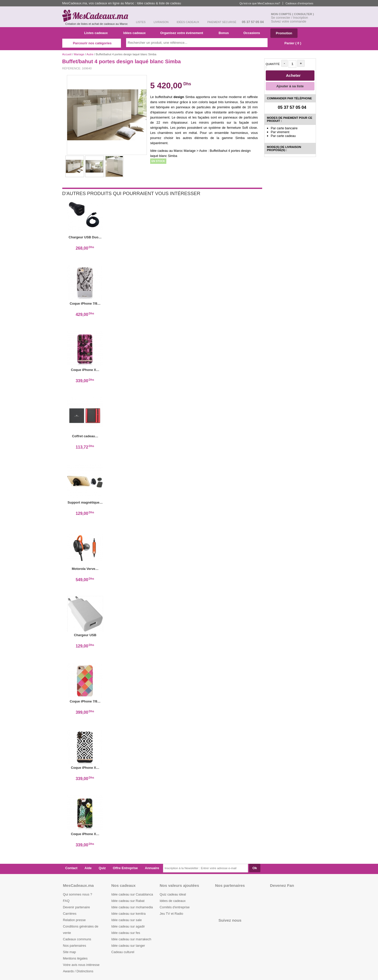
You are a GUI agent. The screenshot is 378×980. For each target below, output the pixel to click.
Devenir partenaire (76, 907)
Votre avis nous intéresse (81, 965)
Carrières (70, 914)
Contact (71, 868)
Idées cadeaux (136, 33)
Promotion (284, 33)
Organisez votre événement (184, 33)
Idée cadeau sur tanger (128, 946)
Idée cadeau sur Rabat (128, 901)
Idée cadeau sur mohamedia (132, 907)
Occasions (254, 33)
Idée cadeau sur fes (126, 933)
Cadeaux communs (77, 939)
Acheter (291, 75)
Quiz (102, 868)
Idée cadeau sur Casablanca (132, 894)
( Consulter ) (303, 14)
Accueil (67, 54)
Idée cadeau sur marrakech (131, 939)
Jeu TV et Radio (171, 914)
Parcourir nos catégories (92, 43)
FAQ (66, 901)
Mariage (79, 54)
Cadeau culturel (123, 952)
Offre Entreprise (125, 868)
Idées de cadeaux (173, 901)
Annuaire (152, 868)
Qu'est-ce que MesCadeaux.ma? (260, 3)
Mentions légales (75, 958)
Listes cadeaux (98, 33)
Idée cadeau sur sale (126, 920)
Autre (90, 54)
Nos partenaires (75, 946)
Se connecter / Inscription (290, 18)
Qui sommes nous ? (78, 894)
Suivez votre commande (289, 21)
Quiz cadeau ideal (173, 894)
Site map (70, 952)
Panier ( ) (290, 43)
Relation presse (74, 920)
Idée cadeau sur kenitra (128, 914)
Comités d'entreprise (175, 907)
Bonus (225, 33)
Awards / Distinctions (78, 971)
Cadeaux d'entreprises (299, 3)
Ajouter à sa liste (290, 86)
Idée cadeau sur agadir (128, 926)
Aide (88, 868)
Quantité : (273, 66)
